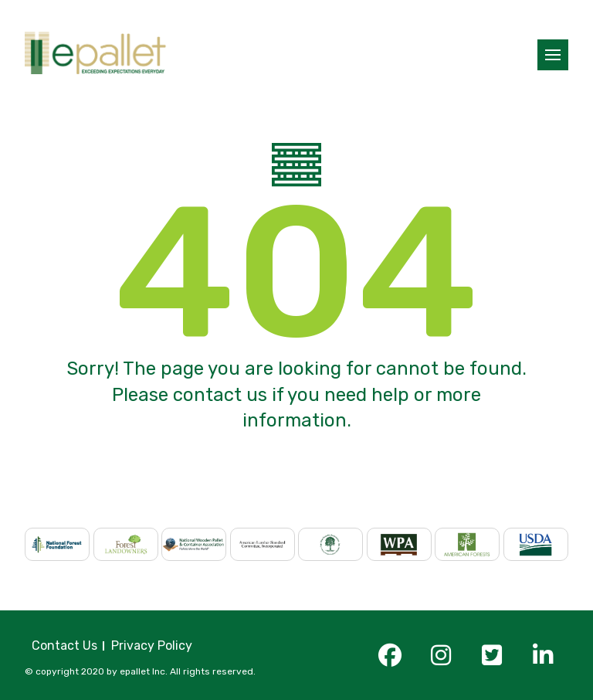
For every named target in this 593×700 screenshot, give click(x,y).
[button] (553, 55)
